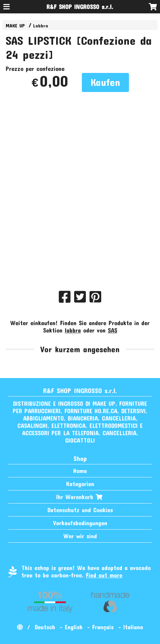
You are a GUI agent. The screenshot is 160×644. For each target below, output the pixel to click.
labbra (73, 330)
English (74, 627)
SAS (113, 330)
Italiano (133, 627)
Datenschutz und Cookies (80, 510)
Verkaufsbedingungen (80, 523)
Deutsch (45, 627)
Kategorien (80, 484)
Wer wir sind (80, 536)
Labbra (41, 26)
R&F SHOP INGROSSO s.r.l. (80, 7)
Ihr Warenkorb (80, 497)
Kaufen (105, 82)
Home (80, 471)
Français (103, 627)
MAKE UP (15, 26)
